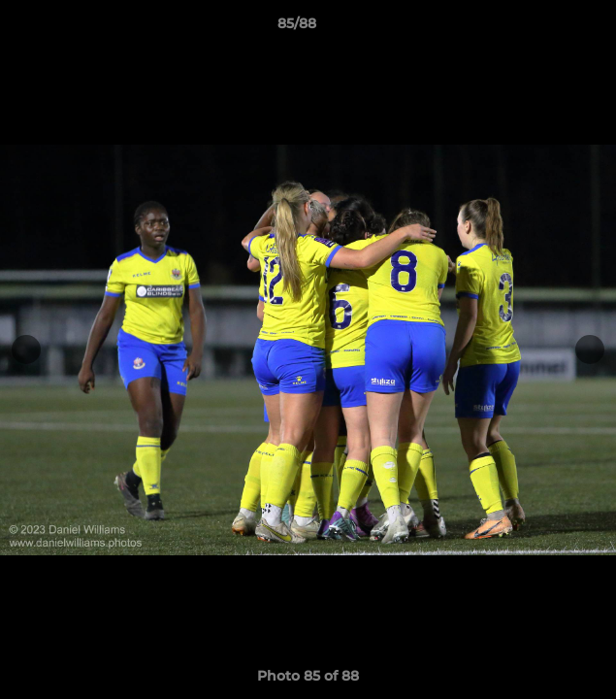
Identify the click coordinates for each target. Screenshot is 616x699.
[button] (546, 28)
